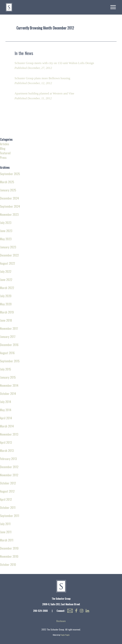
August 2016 (7, 353)
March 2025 (7, 182)
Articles (5, 144)
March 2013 (7, 451)
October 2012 (8, 483)
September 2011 (10, 516)
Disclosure (61, 621)
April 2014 (6, 418)
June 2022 (6, 280)
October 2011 (8, 508)
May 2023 (6, 239)
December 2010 (9, 548)
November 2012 (9, 475)
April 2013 (6, 442)
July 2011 (5, 524)
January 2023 (8, 247)
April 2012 (6, 499)
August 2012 (7, 491)
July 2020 (6, 296)
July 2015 (5, 369)
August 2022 (7, 263)
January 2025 (8, 190)
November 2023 (9, 214)
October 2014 (8, 394)
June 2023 (6, 231)
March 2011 (7, 540)
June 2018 (6, 320)
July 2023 (6, 223)
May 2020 (6, 304)
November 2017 (9, 328)
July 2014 (6, 402)
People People (65, 635)
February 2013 (8, 459)
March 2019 (7, 312)
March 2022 (7, 288)
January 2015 (8, 377)
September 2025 (10, 174)
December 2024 (9, 198)
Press (3, 157)
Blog (3, 148)
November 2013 (9, 434)
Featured (5, 153)
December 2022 (9, 255)
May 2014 (6, 410)
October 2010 (8, 564)
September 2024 (10, 206)
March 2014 (7, 426)
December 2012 (9, 467)
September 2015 (10, 361)
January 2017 (8, 337)
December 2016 (9, 345)
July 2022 (6, 271)
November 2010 (9, 556)
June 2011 (6, 532)
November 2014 (9, 385)
